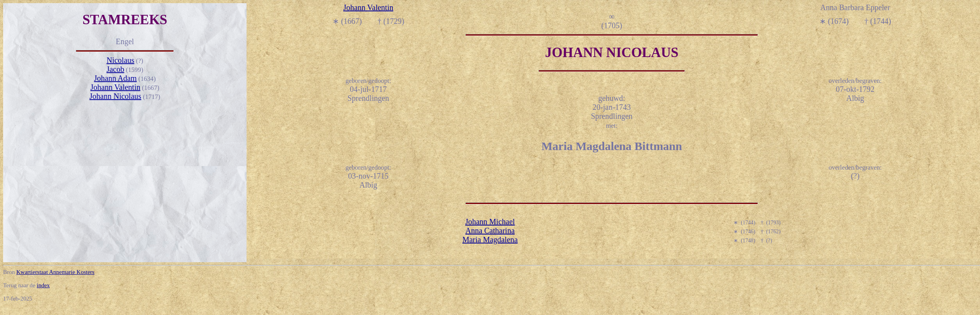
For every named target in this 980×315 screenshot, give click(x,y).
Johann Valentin (115, 87)
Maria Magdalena (490, 240)
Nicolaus (121, 60)
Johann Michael (490, 222)
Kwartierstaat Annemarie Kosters (55, 272)
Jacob (115, 69)
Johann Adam (115, 78)
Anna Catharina (490, 231)
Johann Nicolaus (115, 96)
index (43, 285)
